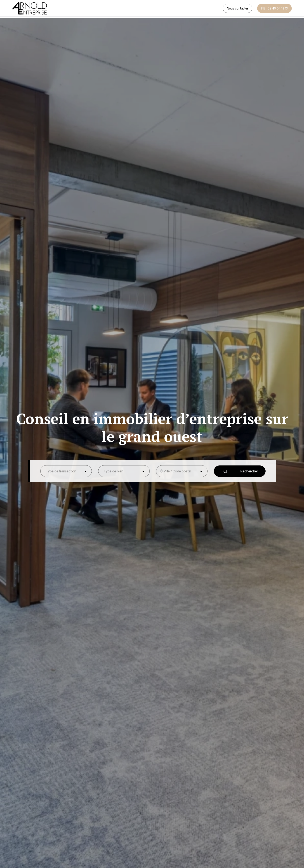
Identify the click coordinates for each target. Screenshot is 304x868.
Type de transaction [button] (61, 471)
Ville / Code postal (177, 471)
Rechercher (241, 471)
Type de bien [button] (113, 471)
